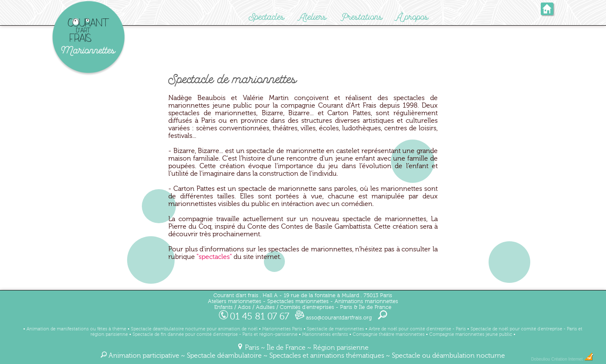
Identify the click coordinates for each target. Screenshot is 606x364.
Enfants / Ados (233, 307)
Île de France (286, 348)
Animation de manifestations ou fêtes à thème (76, 329)
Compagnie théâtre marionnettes (389, 334)
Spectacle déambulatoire (224, 356)
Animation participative (144, 356)
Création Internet (573, 359)
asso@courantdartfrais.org (334, 318)
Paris (252, 348)
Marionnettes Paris (282, 329)
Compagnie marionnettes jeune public (471, 334)
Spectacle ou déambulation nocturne (448, 356)
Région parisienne (341, 348)
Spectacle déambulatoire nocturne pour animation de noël (194, 329)
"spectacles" (214, 257)
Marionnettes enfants (325, 334)
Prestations (362, 17)
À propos (413, 17)
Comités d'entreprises (307, 307)
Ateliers (313, 17)
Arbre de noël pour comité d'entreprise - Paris (417, 329)
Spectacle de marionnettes (335, 329)
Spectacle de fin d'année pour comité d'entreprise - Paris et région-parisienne (215, 334)
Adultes (265, 307)
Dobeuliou (541, 359)
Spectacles (267, 17)
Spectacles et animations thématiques (327, 356)
